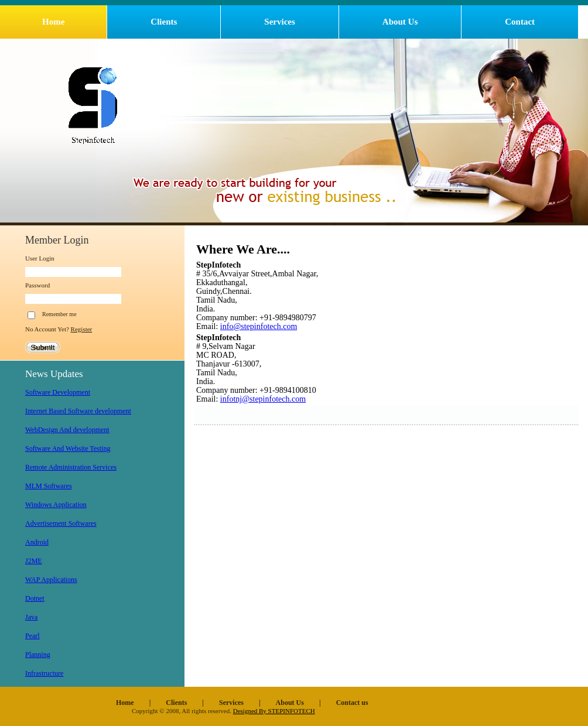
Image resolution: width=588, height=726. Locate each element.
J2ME (34, 561)
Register (82, 329)
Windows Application (56, 505)
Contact (520, 22)
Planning (38, 655)
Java (31, 617)
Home (53, 22)
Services (279, 22)
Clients (164, 22)
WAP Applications (51, 580)
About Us (400, 22)
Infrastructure (44, 673)
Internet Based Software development (78, 411)
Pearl (33, 636)
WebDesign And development (67, 430)
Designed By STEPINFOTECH (274, 711)
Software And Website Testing (68, 448)
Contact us (352, 703)
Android (37, 542)
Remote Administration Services (71, 467)
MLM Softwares (49, 486)
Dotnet (35, 598)
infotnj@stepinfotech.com (263, 399)
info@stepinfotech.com (259, 326)
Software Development (58, 392)
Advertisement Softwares (61, 523)
